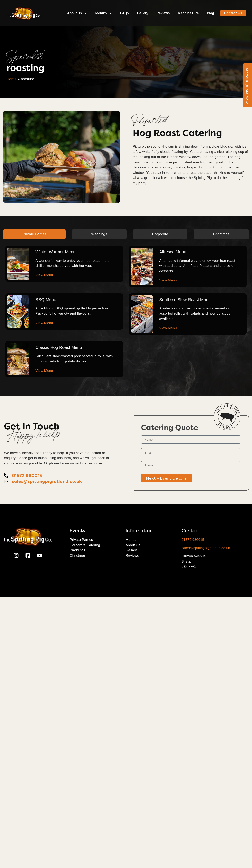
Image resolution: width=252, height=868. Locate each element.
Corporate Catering (85, 545)
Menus (131, 540)
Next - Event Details (166, 478)
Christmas (78, 556)
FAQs (125, 13)
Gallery (143, 13)
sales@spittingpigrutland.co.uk (206, 548)
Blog (210, 13)
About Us (77, 13)
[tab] (34, 234)
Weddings (78, 550)
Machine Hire (188, 13)
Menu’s (104, 13)
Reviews (163, 13)
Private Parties (81, 540)
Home (12, 79)
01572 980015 (193, 540)
